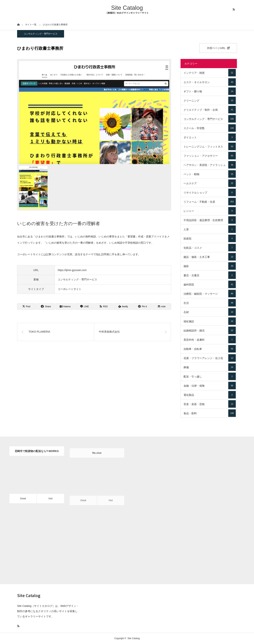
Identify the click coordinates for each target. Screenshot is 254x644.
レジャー (210, 211)
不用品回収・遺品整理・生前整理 (210, 220)
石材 (210, 312)
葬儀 (210, 367)
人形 (210, 229)
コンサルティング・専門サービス (41, 34)
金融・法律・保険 (210, 386)
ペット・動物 (210, 174)
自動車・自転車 (210, 349)
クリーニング (210, 100)
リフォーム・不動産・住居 (210, 202)
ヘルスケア (210, 183)
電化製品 (210, 395)
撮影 (210, 266)
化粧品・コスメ (210, 248)
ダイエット (210, 137)
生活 (210, 303)
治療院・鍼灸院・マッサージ (210, 294)
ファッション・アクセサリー (210, 156)
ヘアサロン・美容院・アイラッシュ (210, 165)
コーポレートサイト (70, 289)
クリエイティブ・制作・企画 (210, 110)
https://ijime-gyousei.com (72, 270)
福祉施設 (210, 321)
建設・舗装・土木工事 (210, 257)
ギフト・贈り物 (210, 91)
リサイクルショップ (210, 192)
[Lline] (84, 307)
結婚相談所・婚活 (210, 330)
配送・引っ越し (210, 376)
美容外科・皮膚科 (210, 340)
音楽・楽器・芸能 (210, 404)
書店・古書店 (210, 275)
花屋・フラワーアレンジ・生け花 (210, 358)
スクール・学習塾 (210, 128)
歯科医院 (210, 284)
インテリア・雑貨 (210, 73)
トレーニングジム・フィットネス (210, 146)
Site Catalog (127, 8)
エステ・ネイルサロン (210, 82)
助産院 (210, 238)
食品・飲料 (210, 413)
